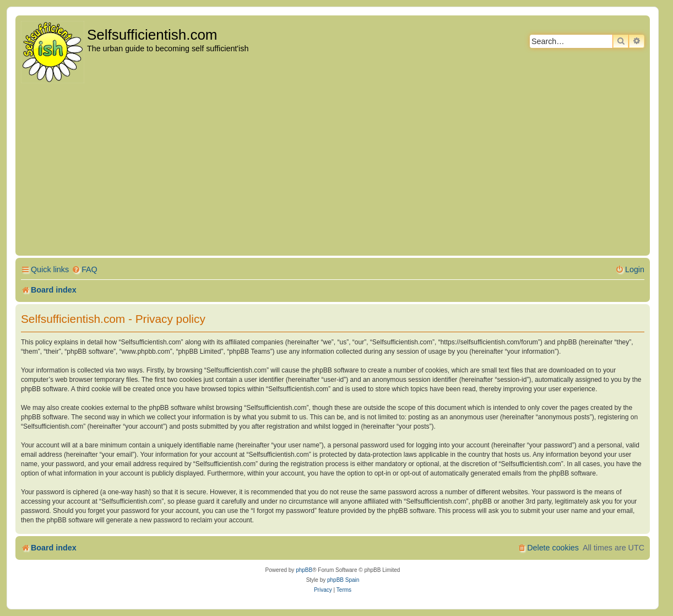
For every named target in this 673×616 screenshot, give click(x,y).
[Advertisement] (333, 170)
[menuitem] (85, 270)
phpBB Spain (343, 580)
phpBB (304, 570)
